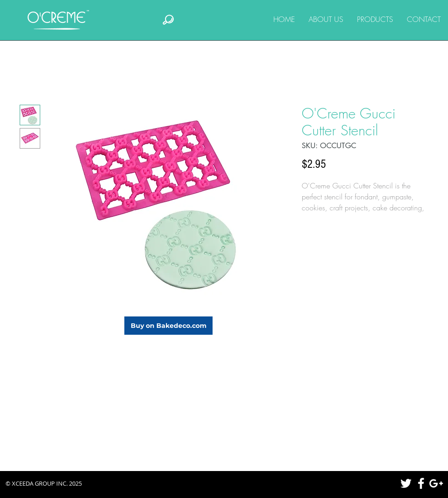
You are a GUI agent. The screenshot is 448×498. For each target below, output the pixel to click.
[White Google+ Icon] (436, 483)
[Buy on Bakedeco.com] (168, 326)
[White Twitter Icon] (406, 483)
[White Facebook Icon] (421, 483)
